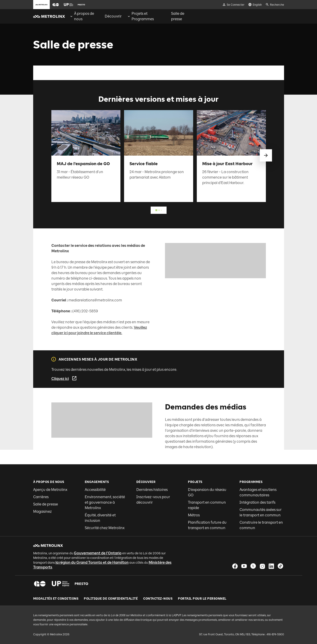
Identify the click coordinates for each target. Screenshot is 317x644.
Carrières (41, 497)
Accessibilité (95, 490)
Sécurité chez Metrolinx (105, 528)
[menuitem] (84, 16)
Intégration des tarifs (257, 502)
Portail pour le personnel (202, 599)
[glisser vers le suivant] (266, 155)
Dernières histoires (152, 490)
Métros (194, 515)
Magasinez (42, 511)
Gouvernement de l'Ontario (98, 553)
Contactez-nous (158, 599)
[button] (56, 5)
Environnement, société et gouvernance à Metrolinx (105, 502)
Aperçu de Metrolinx (50, 490)
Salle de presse (46, 504)
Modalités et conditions (56, 599)
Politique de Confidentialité (111, 599)
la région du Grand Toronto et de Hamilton (92, 562)
